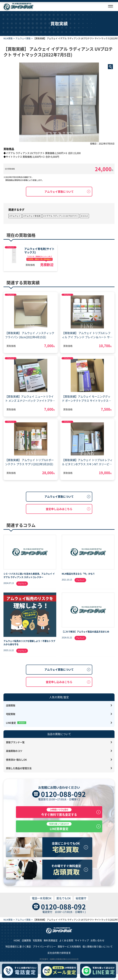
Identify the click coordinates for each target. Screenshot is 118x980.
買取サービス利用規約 (69, 946)
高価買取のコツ (14, 751)
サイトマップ (82, 940)
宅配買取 (11, 714)
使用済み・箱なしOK (16, 760)
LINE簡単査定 (59, 826)
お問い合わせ (97, 940)
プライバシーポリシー (44, 946)
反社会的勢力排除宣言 (59, 953)
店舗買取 (26, 940)
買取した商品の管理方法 (19, 768)
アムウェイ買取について (59, 192)
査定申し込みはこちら (59, 509)
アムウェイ (11, 247)
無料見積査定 (51, 940)
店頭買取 (11, 705)
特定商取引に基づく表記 (18, 946)
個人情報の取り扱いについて (98, 946)
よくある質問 (66, 940)
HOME (17, 940)
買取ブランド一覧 (15, 742)
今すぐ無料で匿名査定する (59, 812)
